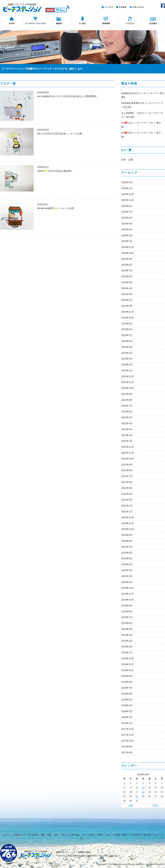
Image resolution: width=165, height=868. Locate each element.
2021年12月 (128, 447)
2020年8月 (127, 541)
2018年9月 (127, 676)
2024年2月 (127, 300)
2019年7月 (127, 617)
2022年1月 (127, 441)
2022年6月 (127, 412)
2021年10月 (128, 459)
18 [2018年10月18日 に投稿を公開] (143, 792)
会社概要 (121, 7)
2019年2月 (127, 647)
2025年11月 (128, 200)
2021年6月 (127, 482)
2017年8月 (127, 752)
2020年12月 (128, 517)
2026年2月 (127, 182)
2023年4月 (127, 353)
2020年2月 (127, 576)
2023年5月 (127, 347)
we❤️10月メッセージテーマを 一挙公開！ (141, 135)
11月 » (156, 805)
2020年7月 (127, 547)
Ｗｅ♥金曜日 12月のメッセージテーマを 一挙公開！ (142, 115)
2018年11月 (128, 664)
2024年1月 (127, 306)
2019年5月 (127, 629)
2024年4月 (127, 288)
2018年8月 (127, 682)
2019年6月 (127, 623)
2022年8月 (127, 400)
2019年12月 (128, 588)
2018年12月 (128, 658)
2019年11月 (128, 594)
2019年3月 (127, 641)
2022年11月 (128, 382)
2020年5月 (127, 558)
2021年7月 (127, 476)
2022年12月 (128, 376)
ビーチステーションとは (35, 21)
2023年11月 (128, 312)
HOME (12, 21)
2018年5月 (127, 700)
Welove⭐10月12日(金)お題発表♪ (55, 171)
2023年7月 (127, 335)
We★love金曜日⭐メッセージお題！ (56, 208)
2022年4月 (127, 423)
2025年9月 (127, 206)
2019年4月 (127, 635)
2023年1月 (127, 371)
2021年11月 (128, 453)
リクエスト (130, 21)
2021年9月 (127, 465)
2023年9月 (127, 324)
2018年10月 (128, 670)
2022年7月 (127, 406)
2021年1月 (127, 512)
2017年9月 (127, 747)
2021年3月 (127, 500)
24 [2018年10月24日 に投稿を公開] (137, 796)
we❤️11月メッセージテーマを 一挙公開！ (141, 125)
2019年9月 (127, 606)
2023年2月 (127, 365)
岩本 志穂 (127, 160)
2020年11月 (128, 523)
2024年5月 (127, 282)
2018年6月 (127, 694)
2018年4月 (127, 705)
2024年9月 (127, 259)
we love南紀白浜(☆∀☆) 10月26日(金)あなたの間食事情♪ (67, 96)
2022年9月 (127, 394)
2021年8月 (127, 470)
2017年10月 (128, 741)
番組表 (59, 21)
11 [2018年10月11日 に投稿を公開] (143, 788)
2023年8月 (127, 329)
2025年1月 (127, 241)
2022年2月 (127, 435)
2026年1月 (127, 188)
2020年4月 (127, 564)
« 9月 (131, 805)
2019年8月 (127, 611)
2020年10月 (128, 529)
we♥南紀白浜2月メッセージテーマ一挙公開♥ (143, 95)
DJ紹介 (82, 21)
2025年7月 (127, 212)
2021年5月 (127, 488)
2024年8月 (127, 265)
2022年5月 (127, 417)
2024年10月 (128, 253)
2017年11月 (128, 735)
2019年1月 (127, 653)
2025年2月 (127, 235)
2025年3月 (127, 229)
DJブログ (107, 7)
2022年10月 (128, 388)
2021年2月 (127, 506)
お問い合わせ (136, 7)
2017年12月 (128, 729)
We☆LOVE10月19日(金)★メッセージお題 (60, 134)
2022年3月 (127, 429)
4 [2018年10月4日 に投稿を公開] (143, 783)
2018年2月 (127, 717)
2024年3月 (127, 294)
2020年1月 (127, 582)
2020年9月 (127, 535)
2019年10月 (128, 600)
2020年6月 (127, 553)
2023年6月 (127, 341)
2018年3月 (127, 711)
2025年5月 (127, 224)
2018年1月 (127, 723)
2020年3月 (127, 570)
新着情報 (106, 21)
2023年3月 (127, 359)
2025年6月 (127, 218)
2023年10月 (128, 318)
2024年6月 (127, 276)
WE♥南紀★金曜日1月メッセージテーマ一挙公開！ (142, 105)
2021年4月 (127, 494)
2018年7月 (127, 688)
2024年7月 (127, 271)
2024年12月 (128, 247)
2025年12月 (128, 194)
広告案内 (153, 21)
